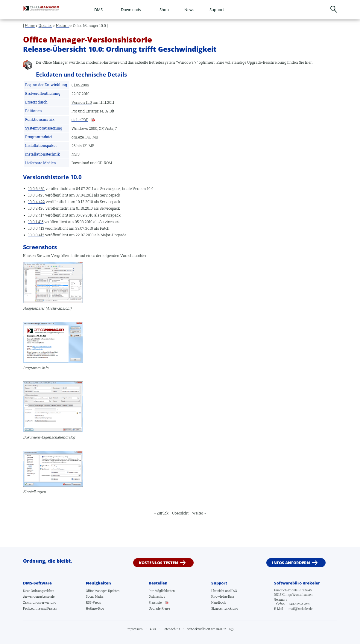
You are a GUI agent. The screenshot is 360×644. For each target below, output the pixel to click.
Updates (45, 26)
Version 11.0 (82, 103)
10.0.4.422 (37, 202)
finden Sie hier (300, 62)
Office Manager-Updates (103, 591)
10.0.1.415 (36, 222)
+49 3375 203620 (300, 604)
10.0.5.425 (36, 195)
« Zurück (161, 513)
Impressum (135, 629)
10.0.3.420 (36, 208)
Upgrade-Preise (159, 608)
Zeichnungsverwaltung (40, 602)
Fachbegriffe (32, 608)
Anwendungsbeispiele (39, 596)
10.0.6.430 (36, 189)
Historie (63, 26)
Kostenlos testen (158, 563)
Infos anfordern (291, 563)
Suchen (334, 9)
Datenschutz (171, 629)
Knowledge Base (223, 596)
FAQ (234, 591)
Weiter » (199, 513)
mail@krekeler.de (300, 609)
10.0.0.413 (36, 228)
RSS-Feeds (93, 602)
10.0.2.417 (36, 215)
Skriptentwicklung (225, 608)
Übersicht (180, 513)
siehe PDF (80, 120)
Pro (74, 111)
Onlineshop (157, 596)
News (189, 10)
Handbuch (218, 602)
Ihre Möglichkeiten (162, 591)
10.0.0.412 (36, 235)
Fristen (52, 608)
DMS (98, 10)
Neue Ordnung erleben (39, 591)
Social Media (95, 596)
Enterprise (94, 111)
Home (30, 26)
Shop (164, 10)
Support (217, 10)
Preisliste (155, 602)
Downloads (131, 10)
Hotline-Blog (95, 608)
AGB (153, 629)
